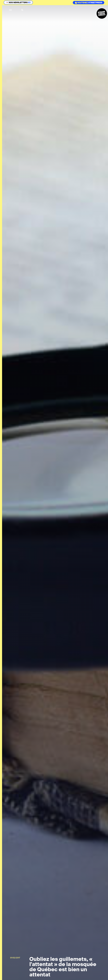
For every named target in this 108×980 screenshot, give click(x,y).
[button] (11, 10)
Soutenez (81, 3)
